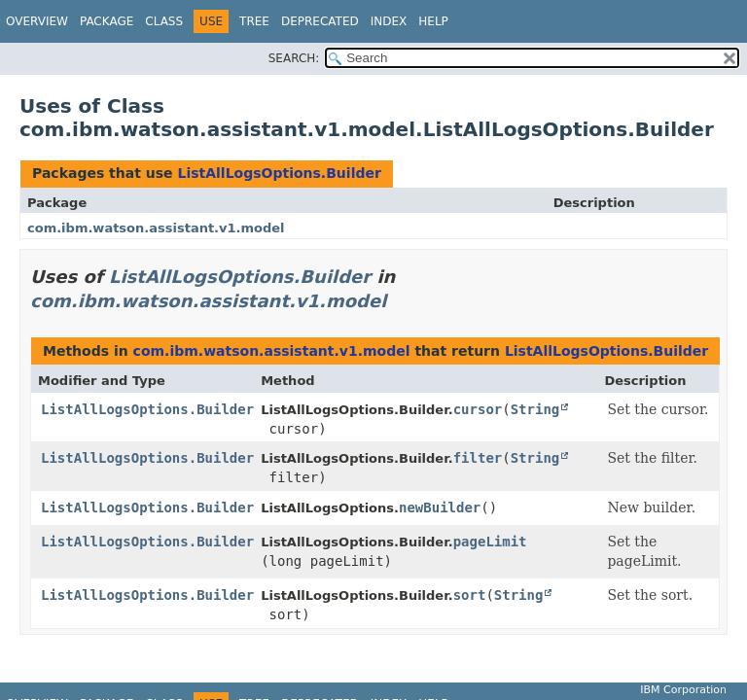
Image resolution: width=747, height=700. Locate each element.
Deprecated (320, 21)
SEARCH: (294, 58)
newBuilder (440, 507)
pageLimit (490, 542)
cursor (478, 409)
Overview (37, 21)
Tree (254, 21)
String (535, 409)
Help (433, 21)
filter (478, 458)
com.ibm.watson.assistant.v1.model (156, 228)
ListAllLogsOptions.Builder (279, 173)
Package (107, 21)
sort (470, 595)
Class (164, 21)
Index (389, 21)
